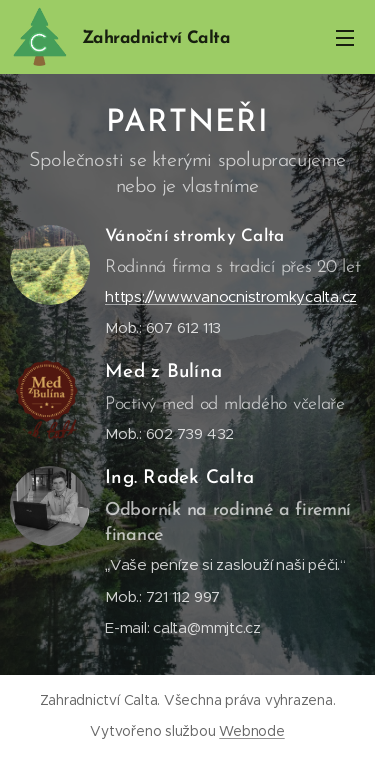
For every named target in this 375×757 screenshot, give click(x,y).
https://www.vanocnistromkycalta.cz (231, 296)
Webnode (251, 731)
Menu (345, 38)
